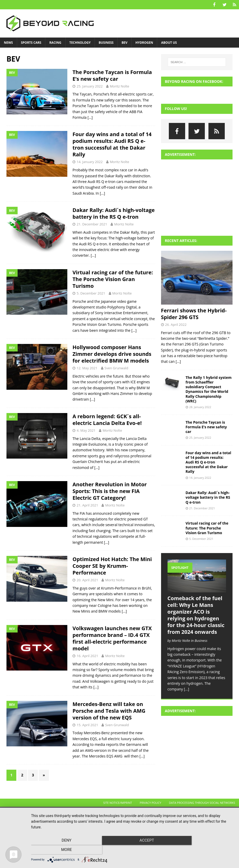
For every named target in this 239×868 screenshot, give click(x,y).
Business (106, 42)
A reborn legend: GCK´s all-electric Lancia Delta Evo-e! (107, 419)
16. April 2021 (87, 656)
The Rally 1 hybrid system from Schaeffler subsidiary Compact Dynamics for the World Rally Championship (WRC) (209, 389)
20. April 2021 (87, 580)
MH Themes (96, 812)
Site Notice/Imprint (118, 802)
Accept (132, 850)
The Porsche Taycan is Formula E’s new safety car (112, 75)
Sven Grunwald (117, 368)
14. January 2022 (90, 161)
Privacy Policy (151, 802)
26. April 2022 (176, 324)
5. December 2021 (91, 293)
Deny (62, 850)
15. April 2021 (87, 725)
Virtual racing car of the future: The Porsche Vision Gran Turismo (113, 279)
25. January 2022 (90, 86)
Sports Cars (31, 42)
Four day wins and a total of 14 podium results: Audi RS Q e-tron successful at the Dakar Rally (112, 144)
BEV (124, 42)
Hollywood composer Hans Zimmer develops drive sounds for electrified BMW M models (112, 354)
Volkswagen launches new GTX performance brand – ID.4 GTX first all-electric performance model (112, 638)
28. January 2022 (200, 407)
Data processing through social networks (202, 802)
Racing (55, 42)
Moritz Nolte (119, 86)
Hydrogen (144, 42)
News (8, 42)
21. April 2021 (87, 505)
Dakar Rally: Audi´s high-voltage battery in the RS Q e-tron (114, 213)
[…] (90, 117)
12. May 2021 (87, 368)
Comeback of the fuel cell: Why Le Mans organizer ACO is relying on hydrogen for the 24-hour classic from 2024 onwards (196, 615)
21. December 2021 (92, 224)
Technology (80, 42)
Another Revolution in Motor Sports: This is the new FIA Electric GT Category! (110, 491)
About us (169, 42)
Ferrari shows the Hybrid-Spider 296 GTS (194, 314)
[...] (178, 361)
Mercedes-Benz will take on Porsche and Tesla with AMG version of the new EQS (109, 711)
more (203, 850)
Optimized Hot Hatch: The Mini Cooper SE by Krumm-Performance (112, 566)
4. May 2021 (86, 430)
